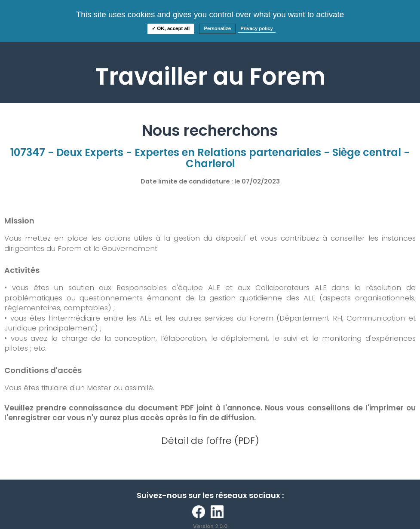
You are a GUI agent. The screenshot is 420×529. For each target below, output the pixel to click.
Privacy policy (257, 28)
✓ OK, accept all (171, 28)
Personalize (217, 28)
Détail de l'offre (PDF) (210, 441)
